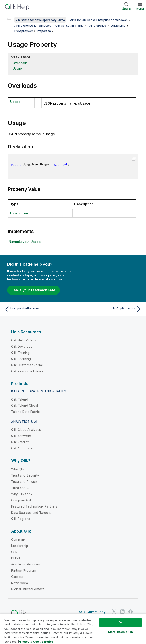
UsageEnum (20, 213)
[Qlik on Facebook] (131, 612)
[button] (134, 159)
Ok (121, 622)
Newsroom (19, 583)
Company (18, 540)
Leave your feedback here (33, 290)
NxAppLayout (23, 31)
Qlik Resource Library (27, 371)
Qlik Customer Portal (27, 365)
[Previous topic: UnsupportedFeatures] (37, 309)
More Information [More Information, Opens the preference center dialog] (121, 632)
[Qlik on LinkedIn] (122, 612)
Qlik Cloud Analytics (26, 430)
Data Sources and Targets (31, 513)
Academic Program (26, 564)
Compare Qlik (21, 500)
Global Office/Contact (27, 589)
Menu (140, 8)
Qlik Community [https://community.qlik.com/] (92, 612)
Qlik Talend (20, 399)
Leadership (20, 546)
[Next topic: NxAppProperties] (109, 309)
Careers (17, 577)
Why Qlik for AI (22, 494)
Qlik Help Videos (24, 340)
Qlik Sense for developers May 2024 (40, 20)
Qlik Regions (21, 519)
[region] (73, 629)
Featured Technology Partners (34, 506)
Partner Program (24, 570)
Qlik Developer (22, 346)
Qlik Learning (21, 359)
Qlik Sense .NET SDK (69, 25)
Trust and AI (20, 488)
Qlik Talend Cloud (24, 405)
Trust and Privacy (24, 482)
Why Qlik (18, 469)
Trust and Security (25, 475)
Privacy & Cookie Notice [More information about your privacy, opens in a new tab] (36, 642)
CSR (14, 552)
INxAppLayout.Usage (24, 242)
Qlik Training (20, 353)
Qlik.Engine (118, 25)
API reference (97, 25)
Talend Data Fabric (25, 412)
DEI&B (16, 558)
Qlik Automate (22, 448)
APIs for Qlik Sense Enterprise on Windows (99, 20)
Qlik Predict (20, 442)
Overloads (20, 63)
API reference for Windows (33, 25)
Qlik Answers (21, 436)
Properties (44, 31)
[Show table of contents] (9, 20)
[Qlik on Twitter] (114, 612)
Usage (17, 68)
